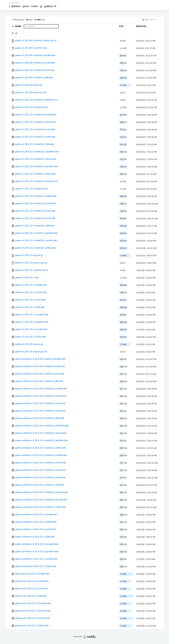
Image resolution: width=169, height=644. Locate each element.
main (34, 6)
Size (121, 26)
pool (26, 6)
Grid (153, 20)
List (145, 20)
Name (18, 26)
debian (16, 6)
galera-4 (50, 6)
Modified (141, 26)
